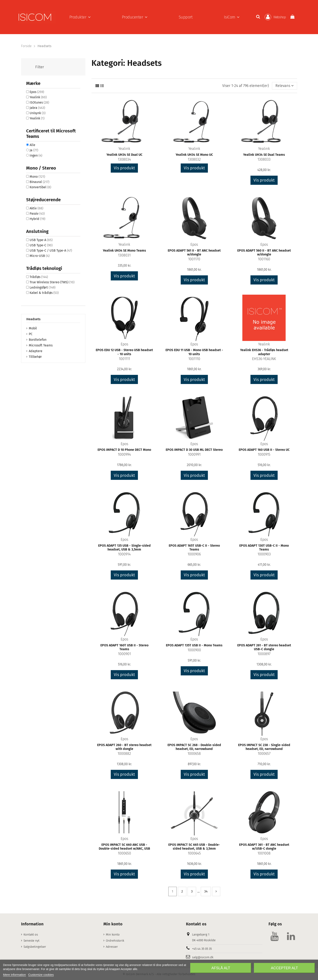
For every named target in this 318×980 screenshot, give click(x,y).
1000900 (194, 650)
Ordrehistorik (115, 941)
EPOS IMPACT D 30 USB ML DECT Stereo (194, 450)
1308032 (194, 159)
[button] (80, 17)
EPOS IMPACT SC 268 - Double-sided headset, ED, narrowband (194, 747)
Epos (194, 244)
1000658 (194, 754)
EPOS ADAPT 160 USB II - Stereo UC (264, 450)
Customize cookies (41, 975)
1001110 (194, 359)
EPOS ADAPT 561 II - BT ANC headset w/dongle (194, 252)
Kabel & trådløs (44, 293)
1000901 (124, 654)
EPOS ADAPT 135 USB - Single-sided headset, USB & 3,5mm (124, 547)
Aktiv (36, 208)
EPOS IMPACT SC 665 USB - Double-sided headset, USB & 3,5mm (194, 847)
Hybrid (37, 219)
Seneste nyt (31, 941)
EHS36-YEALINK (264, 359)
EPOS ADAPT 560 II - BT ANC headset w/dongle (264, 252)
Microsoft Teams (41, 345)
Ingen (36, 155)
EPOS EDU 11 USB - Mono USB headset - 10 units (194, 352)
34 (206, 891)
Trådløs (39, 277)
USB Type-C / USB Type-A (51, 250)
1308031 (124, 255)
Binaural (39, 182)
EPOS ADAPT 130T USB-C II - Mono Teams (264, 547)
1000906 (194, 554)
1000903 (264, 554)
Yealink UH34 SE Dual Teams (264, 155)
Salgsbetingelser (35, 947)
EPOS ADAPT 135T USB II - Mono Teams (194, 645)
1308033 (264, 159)
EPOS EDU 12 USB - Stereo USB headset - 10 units (124, 352)
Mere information (15, 975)
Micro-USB (40, 256)
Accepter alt (284, 968)
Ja (34, 150)
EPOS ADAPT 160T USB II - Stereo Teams (124, 647)
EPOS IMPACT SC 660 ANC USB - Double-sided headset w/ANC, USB (124, 847)
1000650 (124, 853)
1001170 (194, 259)
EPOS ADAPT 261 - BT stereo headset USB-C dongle (264, 647)
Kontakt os (31, 935)
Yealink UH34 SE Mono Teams (124, 250)
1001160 (264, 259)
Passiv (37, 214)
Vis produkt (124, 168)
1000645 (194, 853)
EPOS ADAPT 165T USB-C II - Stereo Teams (194, 547)
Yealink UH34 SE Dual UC (124, 155)
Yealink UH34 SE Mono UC (194, 155)
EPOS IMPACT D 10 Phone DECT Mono (124, 450)
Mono (37, 177)
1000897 (264, 654)
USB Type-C (41, 245)
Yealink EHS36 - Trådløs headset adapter (264, 352)
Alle (32, 145)
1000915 (264, 454)
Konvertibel (40, 187)
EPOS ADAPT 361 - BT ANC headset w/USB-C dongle (264, 847)
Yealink (124, 149)
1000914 (124, 554)
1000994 (124, 454)
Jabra (37, 108)
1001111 (124, 359)
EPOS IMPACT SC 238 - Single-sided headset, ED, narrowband (264, 747)
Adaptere (36, 351)
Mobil (33, 328)
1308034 (124, 159)
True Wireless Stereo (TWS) (52, 282)
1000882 (124, 754)
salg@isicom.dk (203, 957)
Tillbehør (35, 357)
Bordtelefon (38, 340)
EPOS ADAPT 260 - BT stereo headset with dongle (124, 747)
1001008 (264, 853)
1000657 (264, 754)
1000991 (194, 454)
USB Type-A (41, 240)
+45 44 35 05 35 (202, 949)
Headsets (33, 319)
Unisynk (38, 113)
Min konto (113, 935)
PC (31, 334)
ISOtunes (39, 102)
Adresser (112, 947)
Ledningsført (42, 287)
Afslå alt (221, 968)
